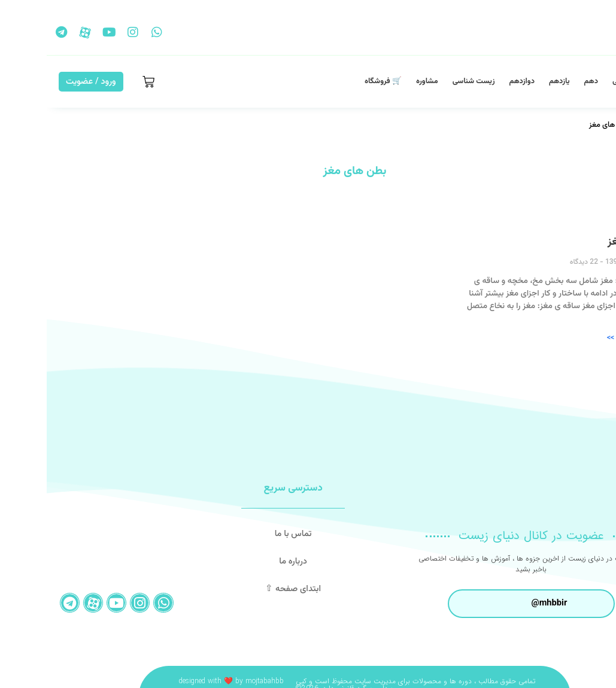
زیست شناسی (427, 81)
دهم (544, 81)
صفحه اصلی (584, 81)
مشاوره (380, 81)
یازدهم (513, 81)
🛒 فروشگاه (336, 81)
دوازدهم (476, 81)
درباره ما (246, 561)
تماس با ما (246, 534)
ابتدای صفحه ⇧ (246, 589)
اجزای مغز (582, 242)
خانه (597, 125)
